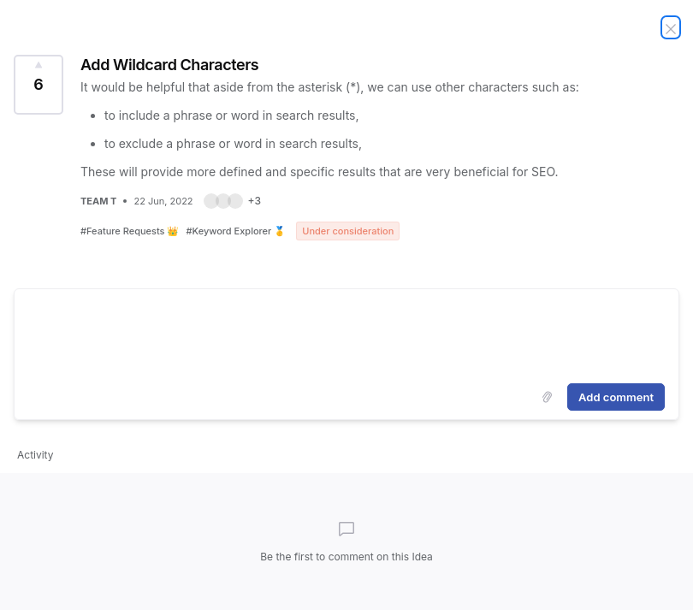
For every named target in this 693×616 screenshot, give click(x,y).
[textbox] (346, 333)
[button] (232, 201)
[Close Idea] (671, 27)
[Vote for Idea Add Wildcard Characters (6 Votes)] (38, 85)
